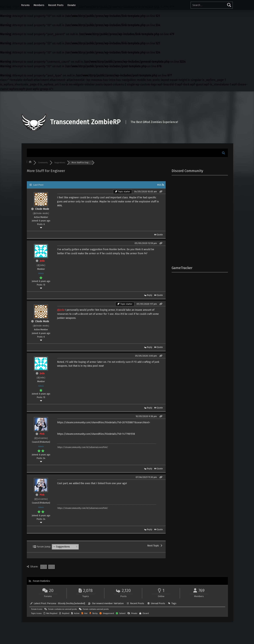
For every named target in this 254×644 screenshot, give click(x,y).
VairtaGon (119, 603)
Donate (72, 5)
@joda (61, 310)
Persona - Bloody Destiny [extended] (66, 603)
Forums (25, 5)
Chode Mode (42, 209)
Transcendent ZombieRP (85, 122)
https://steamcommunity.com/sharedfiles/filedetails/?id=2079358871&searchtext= (104, 422)
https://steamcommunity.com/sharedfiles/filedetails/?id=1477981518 (96, 434)
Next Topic (155, 546)
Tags (174, 603)
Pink (42, 434)
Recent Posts (56, 5)
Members (39, 5)
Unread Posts (158, 603)
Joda (42, 261)
